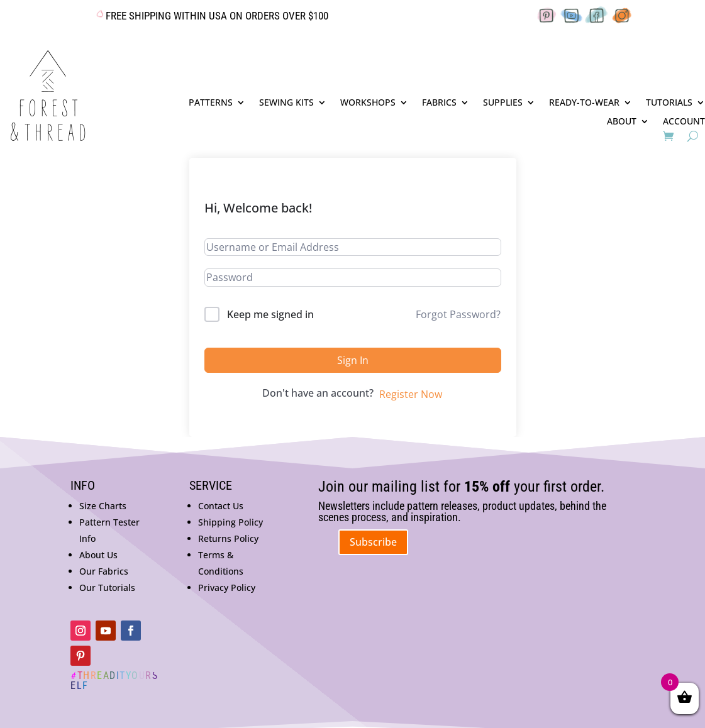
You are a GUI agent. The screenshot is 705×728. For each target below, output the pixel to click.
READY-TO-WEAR (584, 103)
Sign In (353, 360)
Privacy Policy (227, 587)
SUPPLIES (503, 103)
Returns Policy (228, 538)
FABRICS (439, 103)
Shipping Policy (230, 522)
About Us (98, 555)
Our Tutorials (107, 587)
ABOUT (622, 122)
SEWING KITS (286, 103)
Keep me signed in (270, 314)
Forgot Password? (458, 314)
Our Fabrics (104, 571)
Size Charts (103, 506)
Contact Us (221, 506)
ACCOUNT (684, 122)
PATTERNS (211, 103)
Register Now (411, 394)
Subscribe (373, 542)
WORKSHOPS (368, 103)
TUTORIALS (669, 103)
